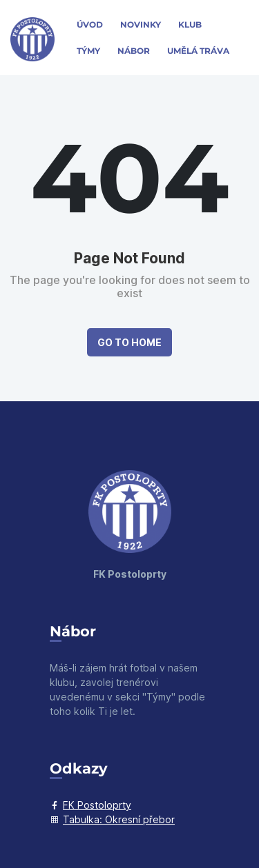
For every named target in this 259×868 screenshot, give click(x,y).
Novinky (141, 24)
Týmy (88, 51)
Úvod (90, 24)
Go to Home (129, 342)
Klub (190, 24)
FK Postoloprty (90, 805)
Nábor (134, 51)
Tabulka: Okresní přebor (112, 819)
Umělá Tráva (198, 51)
